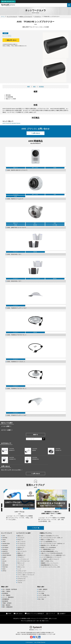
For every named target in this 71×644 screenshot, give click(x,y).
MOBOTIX (5, 551)
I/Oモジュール (21, 567)
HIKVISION (5, 565)
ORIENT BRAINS (7, 555)
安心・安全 (41, 599)
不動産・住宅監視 (7, 603)
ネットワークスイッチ (23, 559)
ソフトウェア (21, 565)
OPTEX (4, 571)
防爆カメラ (20, 553)
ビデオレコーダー (22, 571)
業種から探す (5, 587)
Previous (2, 507)
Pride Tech (5, 567)
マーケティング (42, 597)
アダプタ (20, 583)
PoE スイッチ (21, 563)
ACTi (4, 559)
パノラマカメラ (21, 545)
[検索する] (44, 439)
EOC (4, 563)
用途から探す (41, 587)
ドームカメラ (21, 538)
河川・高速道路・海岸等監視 (10, 589)
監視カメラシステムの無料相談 (34, 614)
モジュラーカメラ (22, 551)
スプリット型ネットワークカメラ (26, 575)
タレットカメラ (21, 542)
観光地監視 (5, 601)
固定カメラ (20, 536)
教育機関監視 (6, 599)
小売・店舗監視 (6, 595)
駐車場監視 (5, 593)
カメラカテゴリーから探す (24, 533)
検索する (36, 435)
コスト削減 (41, 593)
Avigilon (4, 557)
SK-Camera (5, 547)
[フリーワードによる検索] (34, 439)
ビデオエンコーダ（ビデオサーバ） (26, 573)
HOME (9, 614)
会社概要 (61, 614)
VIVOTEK (5, 538)
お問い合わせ (36, 133)
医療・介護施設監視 (7, 607)
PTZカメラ (20, 540)
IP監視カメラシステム (46, 533)
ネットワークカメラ (7, 533)
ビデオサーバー (21, 581)
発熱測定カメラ (21, 555)
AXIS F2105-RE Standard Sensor (11, 123)
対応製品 (41, 87)
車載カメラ (20, 549)
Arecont (4, 561)
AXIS (4, 536)
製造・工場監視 (6, 591)
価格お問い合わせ (11, 40)
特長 (34, 87)
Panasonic (5, 549)
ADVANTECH (6, 553)
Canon (4, 540)
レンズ (19, 569)
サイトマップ (51, 614)
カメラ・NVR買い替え (44, 595)
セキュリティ (42, 591)
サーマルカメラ (21, 544)
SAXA (4, 569)
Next (69, 507)
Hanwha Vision (6, 544)
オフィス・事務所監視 (8, 597)
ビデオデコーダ (21, 579)
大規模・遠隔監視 (43, 589)
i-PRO (4, 542)
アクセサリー (21, 557)
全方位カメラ (21, 547)
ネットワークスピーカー (24, 561)
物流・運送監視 (6, 605)
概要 (29, 87)
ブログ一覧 (35, 528)
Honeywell (5, 545)
